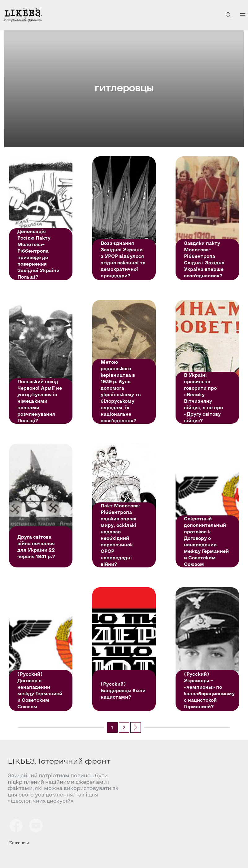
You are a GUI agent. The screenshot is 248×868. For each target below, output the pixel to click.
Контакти (19, 843)
